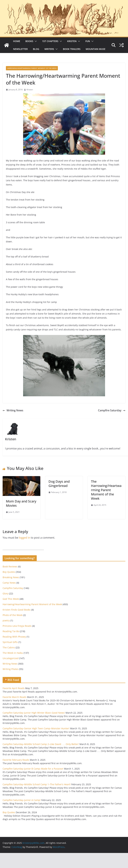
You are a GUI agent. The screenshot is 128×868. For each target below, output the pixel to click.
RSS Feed (13, 680)
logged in (25, 538)
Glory (5, 593)
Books (29, 41)
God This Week (11, 599)
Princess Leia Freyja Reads (17, 626)
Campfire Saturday (112, 410)
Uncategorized (11, 658)
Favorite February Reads (16, 760)
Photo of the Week (13, 615)
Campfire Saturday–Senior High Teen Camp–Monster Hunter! (36, 728)
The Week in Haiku (13, 653)
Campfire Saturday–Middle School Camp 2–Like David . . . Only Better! (41, 744)
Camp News (9, 583)
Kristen (72, 41)
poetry (6, 620)
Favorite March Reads (15, 697)
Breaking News (11, 577)
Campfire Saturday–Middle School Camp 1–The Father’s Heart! (37, 784)
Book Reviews (10, 566)
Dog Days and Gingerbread (59, 484)
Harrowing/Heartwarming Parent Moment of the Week (32, 68)
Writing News (13, 410)
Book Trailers (72, 49)
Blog (36, 49)
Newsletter (20, 49)
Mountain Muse (96, 49)
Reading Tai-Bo (11, 631)
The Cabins (9, 647)
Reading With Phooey (14, 637)
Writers (49, 49)
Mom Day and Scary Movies (21, 503)
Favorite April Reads (14, 688)
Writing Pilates (11, 669)
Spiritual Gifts (10, 642)
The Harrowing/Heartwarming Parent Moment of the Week (106, 490)
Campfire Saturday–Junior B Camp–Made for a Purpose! (33, 769)
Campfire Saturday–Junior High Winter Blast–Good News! (34, 713)
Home (17, 41)
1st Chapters (50, 41)
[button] (35, 41)
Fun (88, 41)
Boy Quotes (9, 572)
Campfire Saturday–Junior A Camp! (22, 800)
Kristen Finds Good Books (17, 610)
